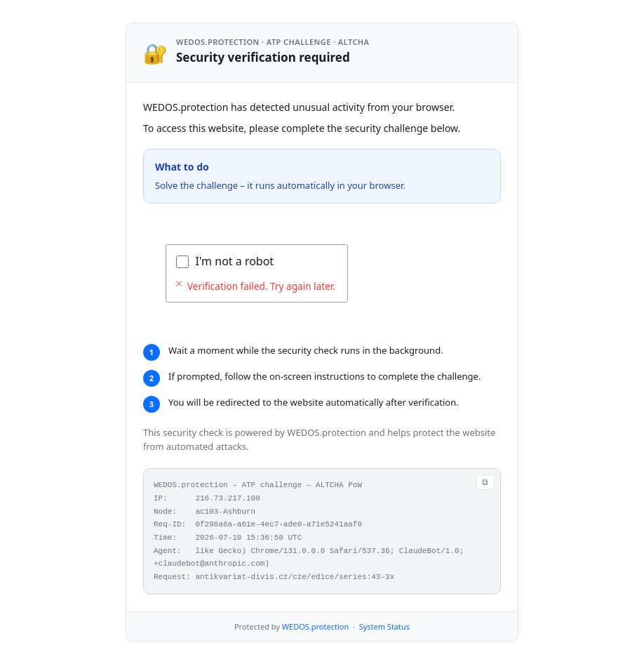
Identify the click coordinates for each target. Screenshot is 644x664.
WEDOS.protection (315, 626)
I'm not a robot (235, 261)
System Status (384, 626)
